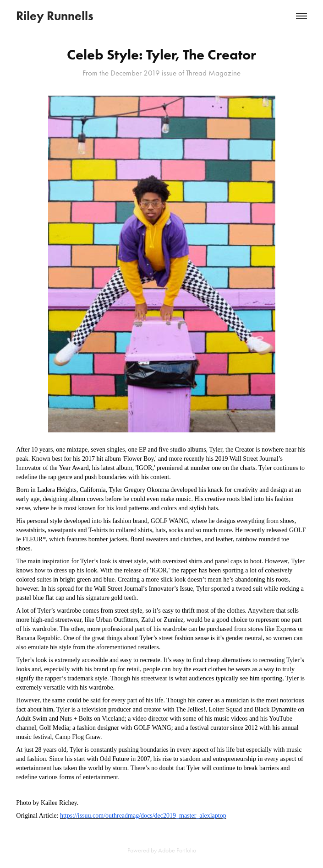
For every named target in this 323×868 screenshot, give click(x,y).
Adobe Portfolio (177, 850)
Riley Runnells (55, 16)
